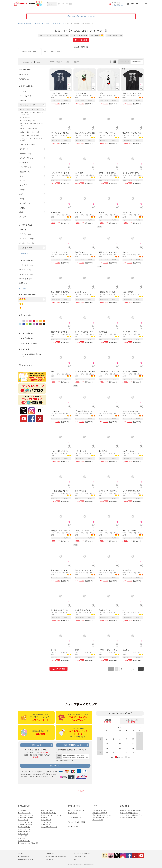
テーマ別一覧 (45, 824)
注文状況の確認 (118, 6)
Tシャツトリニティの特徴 (77, 822)
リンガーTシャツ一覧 (25, 824)
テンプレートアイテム (53, 51)
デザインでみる (137, 62)
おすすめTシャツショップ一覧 (51, 815)
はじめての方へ (73, 827)
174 (134, 669)
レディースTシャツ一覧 (26, 818)
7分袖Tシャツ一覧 (24, 831)
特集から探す (27, 365)
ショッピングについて (100, 811)
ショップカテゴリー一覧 (49, 827)
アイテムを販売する (75, 817)
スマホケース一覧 (24, 841)
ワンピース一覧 (23, 820)
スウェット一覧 (23, 834)
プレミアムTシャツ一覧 (26, 815)
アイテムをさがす (24, 806)
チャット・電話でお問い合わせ (130, 811)
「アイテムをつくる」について (103, 815)
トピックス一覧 (46, 820)
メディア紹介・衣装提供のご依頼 (131, 815)
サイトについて (98, 820)
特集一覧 (44, 818)
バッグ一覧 (22, 838)
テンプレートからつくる (76, 811)
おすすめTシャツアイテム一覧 (28, 843)
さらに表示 (23, 253)
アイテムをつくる (74, 806)
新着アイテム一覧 (47, 811)
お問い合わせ (125, 806)
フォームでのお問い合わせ (129, 813)
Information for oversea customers (81, 16)
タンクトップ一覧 (24, 827)
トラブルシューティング (100, 818)
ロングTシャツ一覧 (24, 829)
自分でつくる (73, 813)
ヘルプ (81, 791)
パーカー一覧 (22, 836)
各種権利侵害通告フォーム (129, 818)
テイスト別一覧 (46, 822)
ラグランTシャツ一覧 (25, 822)
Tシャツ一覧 (22, 811)
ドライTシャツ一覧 (24, 813)
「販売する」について (100, 813)
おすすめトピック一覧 (48, 813)
